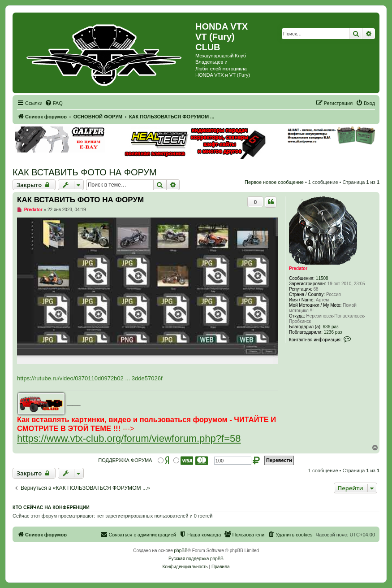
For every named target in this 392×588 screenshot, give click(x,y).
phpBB (181, 551)
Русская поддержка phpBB (196, 559)
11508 (322, 278)
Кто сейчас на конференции (51, 507)
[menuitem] (54, 103)
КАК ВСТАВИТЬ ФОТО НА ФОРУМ (85, 172)
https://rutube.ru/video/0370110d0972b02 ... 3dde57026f (90, 378)
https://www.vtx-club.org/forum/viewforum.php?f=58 (129, 438)
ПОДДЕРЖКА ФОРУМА (125, 460)
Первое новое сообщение (274, 182)
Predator (298, 268)
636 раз (331, 327)
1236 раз (333, 332)
